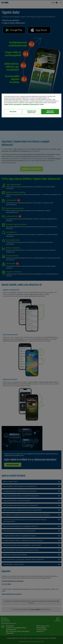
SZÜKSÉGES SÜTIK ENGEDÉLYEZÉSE (31, 112)
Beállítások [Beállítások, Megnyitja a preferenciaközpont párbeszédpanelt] (13, 112)
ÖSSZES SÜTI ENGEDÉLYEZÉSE (50, 112)
